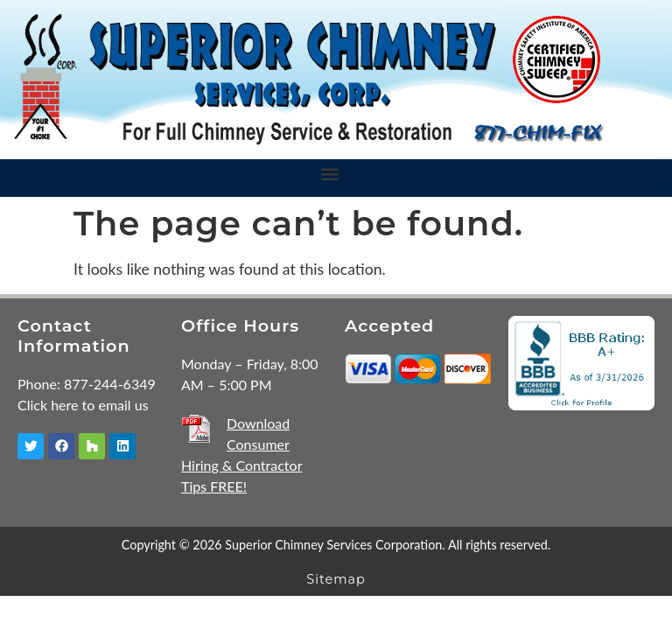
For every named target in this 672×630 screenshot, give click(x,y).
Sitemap (336, 579)
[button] (329, 174)
